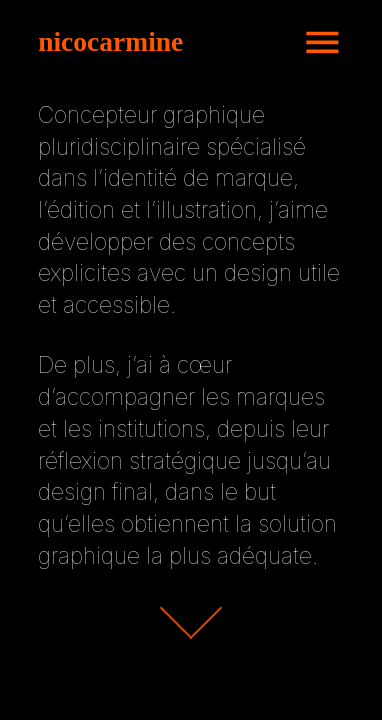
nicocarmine (110, 41)
